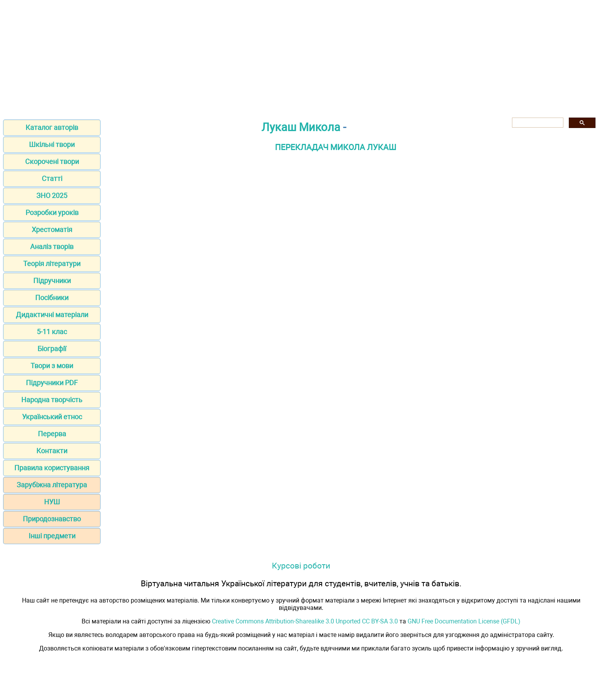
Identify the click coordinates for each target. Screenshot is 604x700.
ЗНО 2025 (52, 195)
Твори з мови (52, 366)
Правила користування (52, 468)
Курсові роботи (301, 566)
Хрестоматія (52, 230)
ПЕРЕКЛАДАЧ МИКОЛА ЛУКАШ (336, 147)
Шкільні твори (52, 144)
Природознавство (52, 519)
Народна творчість (52, 400)
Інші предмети (52, 536)
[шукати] (537, 123)
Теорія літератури (52, 264)
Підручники (52, 281)
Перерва (52, 434)
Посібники (52, 298)
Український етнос (52, 417)
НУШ (52, 502)
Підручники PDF (52, 383)
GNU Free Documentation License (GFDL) (464, 621)
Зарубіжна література (52, 485)
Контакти (52, 451)
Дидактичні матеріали (52, 315)
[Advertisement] (302, 57)
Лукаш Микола (301, 127)
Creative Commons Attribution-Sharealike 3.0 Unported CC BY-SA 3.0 (305, 621)
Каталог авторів (52, 127)
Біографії (52, 349)
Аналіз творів (52, 247)
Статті (52, 178)
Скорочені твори (52, 161)
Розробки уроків (52, 213)
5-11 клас (52, 332)
